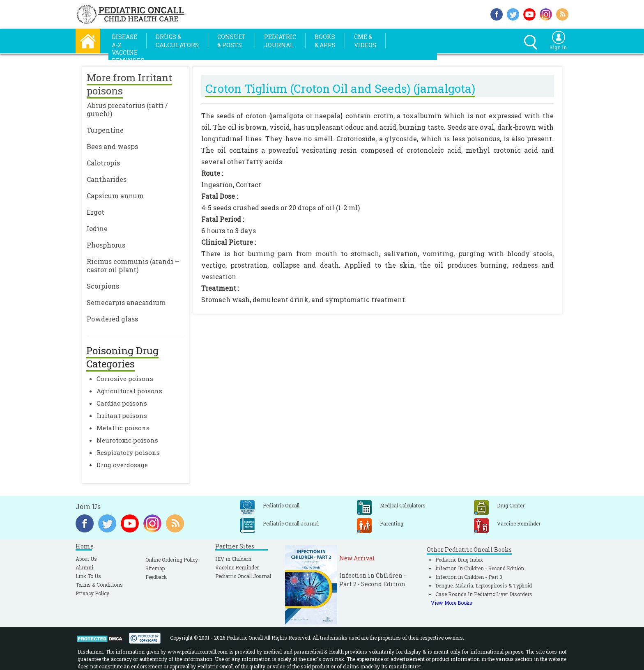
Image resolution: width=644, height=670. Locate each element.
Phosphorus (106, 245)
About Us (86, 559)
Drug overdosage (122, 465)
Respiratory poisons (128, 452)
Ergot (95, 212)
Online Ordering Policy (172, 560)
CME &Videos (365, 41)
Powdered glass (112, 319)
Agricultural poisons (129, 391)
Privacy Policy (92, 593)
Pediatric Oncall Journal (243, 576)
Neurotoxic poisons (127, 440)
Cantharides (107, 179)
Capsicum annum (115, 196)
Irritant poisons (122, 415)
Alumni (84, 567)
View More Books (452, 603)
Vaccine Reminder (237, 567)
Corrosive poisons (125, 379)
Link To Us (88, 576)
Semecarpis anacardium (126, 302)
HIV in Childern (233, 559)
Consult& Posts (231, 41)
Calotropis (103, 163)
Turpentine (105, 130)
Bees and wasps (112, 146)
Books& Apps (325, 41)
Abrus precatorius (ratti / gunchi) (127, 109)
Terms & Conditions (99, 585)
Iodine (97, 228)
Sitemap (155, 568)
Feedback (156, 577)
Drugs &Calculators (177, 41)
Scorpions (103, 286)
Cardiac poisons (122, 403)
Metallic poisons (123, 428)
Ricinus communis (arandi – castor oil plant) (133, 265)
